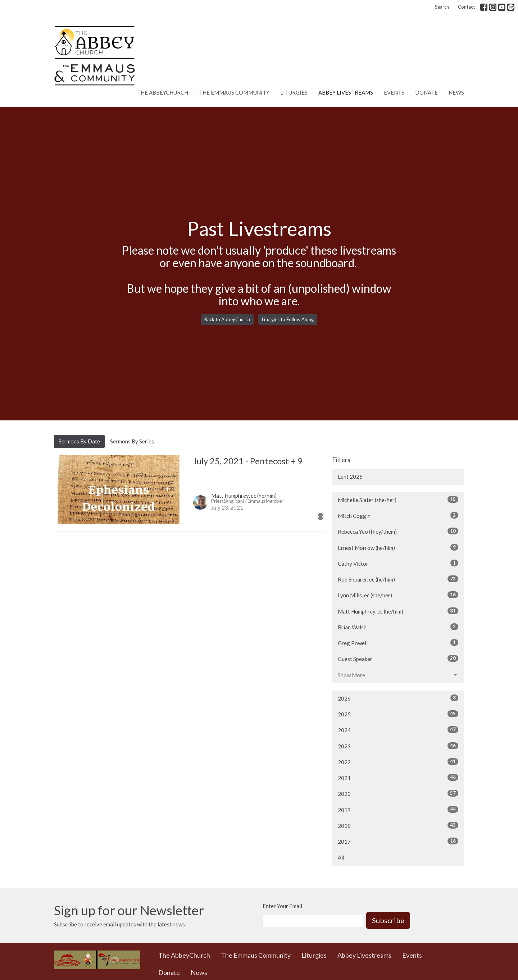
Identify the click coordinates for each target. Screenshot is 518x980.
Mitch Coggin (398, 515)
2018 (398, 825)
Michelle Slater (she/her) (398, 500)
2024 (398, 730)
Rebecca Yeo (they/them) (398, 531)
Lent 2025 (350, 477)
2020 (398, 793)
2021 (398, 778)
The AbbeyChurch (163, 92)
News (456, 92)
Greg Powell (398, 643)
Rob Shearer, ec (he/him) (398, 579)
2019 (398, 810)
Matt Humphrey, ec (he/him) (398, 611)
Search (442, 7)
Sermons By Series (132, 441)
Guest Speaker (398, 658)
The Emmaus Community (234, 92)
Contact (466, 7)
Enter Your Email (282, 906)
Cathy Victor (398, 563)
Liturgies (294, 92)
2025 (398, 714)
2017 (398, 841)
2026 (398, 698)
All (341, 857)
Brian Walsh (398, 627)
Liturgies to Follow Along (288, 319)
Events (394, 92)
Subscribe (388, 920)
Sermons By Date (79, 441)
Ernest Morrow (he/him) (398, 547)
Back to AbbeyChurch (227, 319)
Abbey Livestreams (346, 92)
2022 (398, 762)
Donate (426, 92)
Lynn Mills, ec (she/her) (398, 595)
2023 (398, 746)
